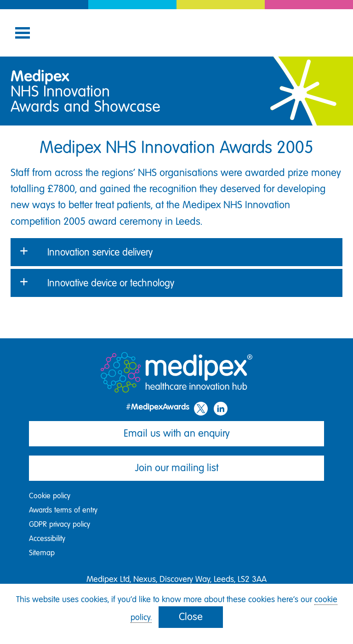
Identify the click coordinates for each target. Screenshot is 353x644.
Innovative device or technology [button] (111, 283)
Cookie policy (50, 496)
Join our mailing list (177, 468)
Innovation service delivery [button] (100, 252)
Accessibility (47, 539)
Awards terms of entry (63, 510)
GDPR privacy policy (60, 524)
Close (191, 617)
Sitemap (42, 553)
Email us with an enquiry (177, 433)
